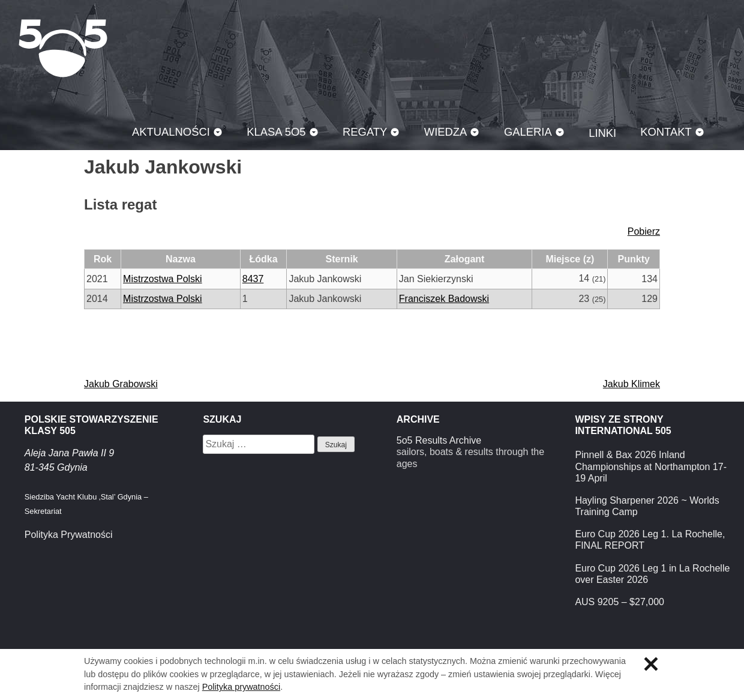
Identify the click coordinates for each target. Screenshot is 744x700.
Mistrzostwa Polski (163, 279)
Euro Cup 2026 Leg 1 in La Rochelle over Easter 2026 (652, 574)
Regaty (365, 132)
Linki (602, 133)
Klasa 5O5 (63, 48)
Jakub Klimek (631, 384)
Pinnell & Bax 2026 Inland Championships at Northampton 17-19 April (651, 466)
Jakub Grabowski (121, 384)
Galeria (528, 132)
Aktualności (171, 132)
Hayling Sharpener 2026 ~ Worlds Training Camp (647, 506)
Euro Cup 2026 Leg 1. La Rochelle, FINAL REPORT (650, 540)
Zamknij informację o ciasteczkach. (651, 664)
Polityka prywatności (241, 687)
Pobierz (644, 231)
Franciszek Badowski (444, 299)
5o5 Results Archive (439, 440)
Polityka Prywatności (69, 535)
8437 (253, 279)
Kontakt (666, 132)
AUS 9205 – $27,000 (619, 602)
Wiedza (446, 132)
